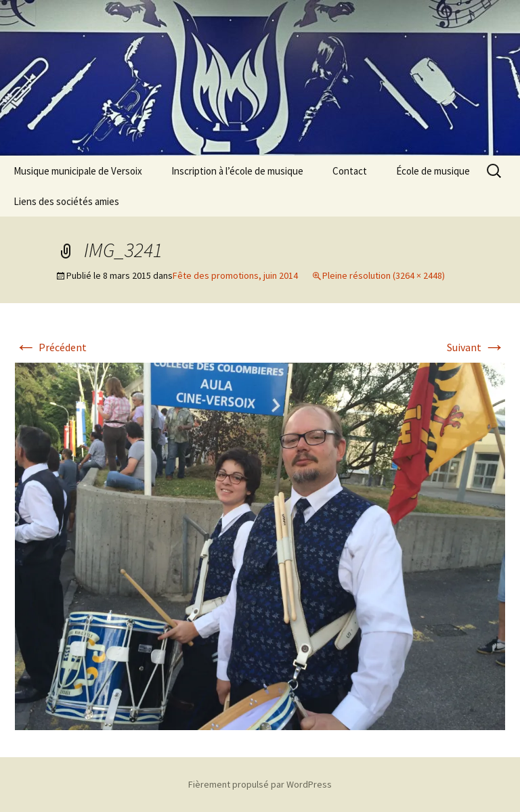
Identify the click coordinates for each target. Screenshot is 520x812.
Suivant (476, 347)
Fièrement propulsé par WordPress (260, 784)
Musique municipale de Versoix (78, 171)
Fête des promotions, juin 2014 (235, 275)
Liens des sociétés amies (66, 201)
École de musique (433, 171)
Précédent (51, 347)
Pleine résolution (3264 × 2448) (384, 275)
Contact (350, 171)
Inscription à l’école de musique (237, 171)
